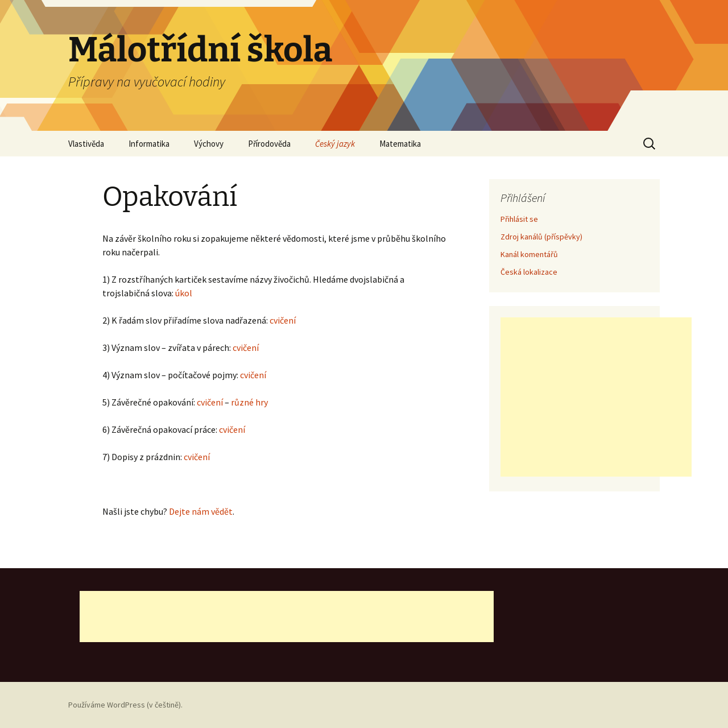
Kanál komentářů (529, 254)
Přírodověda (269, 144)
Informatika (149, 144)
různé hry (249, 402)
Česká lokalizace (529, 272)
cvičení (283, 320)
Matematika (400, 144)
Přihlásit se (519, 219)
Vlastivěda (86, 144)
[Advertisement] (596, 397)
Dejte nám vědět (201, 511)
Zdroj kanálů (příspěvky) (541, 237)
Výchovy (209, 144)
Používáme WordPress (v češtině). (125, 705)
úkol (184, 293)
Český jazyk (335, 144)
